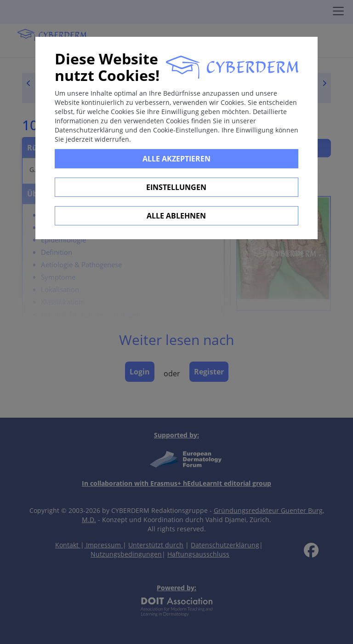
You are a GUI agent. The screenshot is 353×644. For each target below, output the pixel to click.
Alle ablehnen (176, 216)
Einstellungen (176, 187)
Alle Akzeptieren (176, 159)
